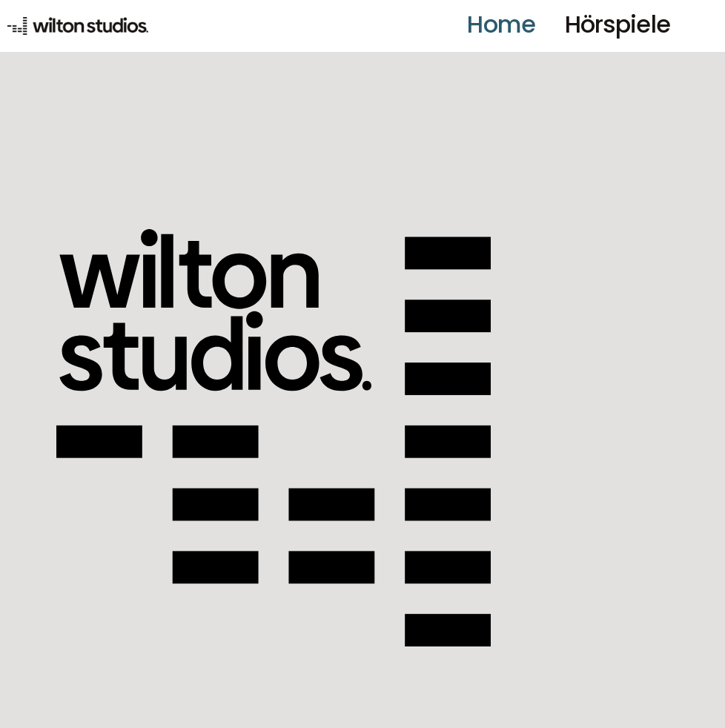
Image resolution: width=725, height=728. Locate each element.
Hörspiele (618, 24)
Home (501, 24)
